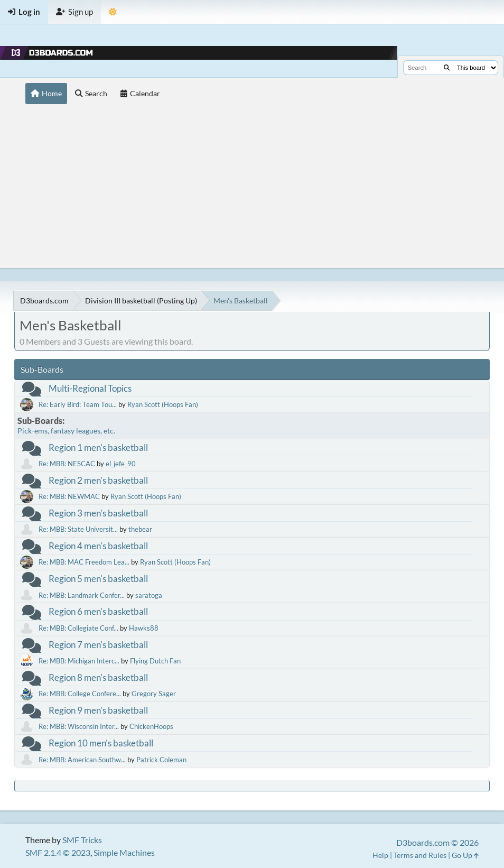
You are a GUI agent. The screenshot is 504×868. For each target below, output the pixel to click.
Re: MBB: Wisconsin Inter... (79, 726)
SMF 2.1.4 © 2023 (58, 852)
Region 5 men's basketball (98, 579)
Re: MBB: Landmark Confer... (82, 595)
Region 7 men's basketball (98, 645)
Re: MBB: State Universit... (78, 529)
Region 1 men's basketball (98, 447)
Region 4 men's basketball (98, 546)
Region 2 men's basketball (98, 480)
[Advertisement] (252, 189)
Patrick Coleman (161, 760)
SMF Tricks (82, 840)
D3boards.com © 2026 (437, 842)
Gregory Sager (154, 694)
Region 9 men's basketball (98, 710)
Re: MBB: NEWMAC (69, 496)
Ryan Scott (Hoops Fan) (163, 404)
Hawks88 (144, 628)
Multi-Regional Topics (90, 388)
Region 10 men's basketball (101, 743)
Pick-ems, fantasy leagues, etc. (66, 431)
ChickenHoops (151, 726)
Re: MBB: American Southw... (82, 760)
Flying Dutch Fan (155, 661)
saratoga (149, 595)
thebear (140, 529)
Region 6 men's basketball (98, 611)
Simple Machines (124, 852)
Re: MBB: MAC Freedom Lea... (84, 562)
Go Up (465, 855)
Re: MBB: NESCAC (67, 464)
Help (380, 855)
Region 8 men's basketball (98, 677)
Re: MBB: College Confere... (80, 694)
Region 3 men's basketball (98, 513)
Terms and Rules (420, 855)
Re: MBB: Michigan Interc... (79, 661)
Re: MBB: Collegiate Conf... (78, 628)
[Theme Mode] (113, 12)
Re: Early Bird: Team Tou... (78, 404)
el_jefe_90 (121, 464)
